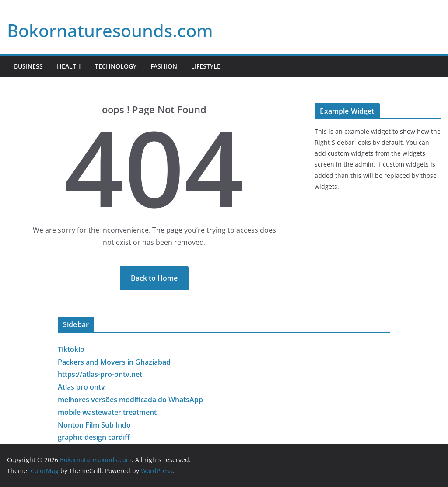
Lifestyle (206, 66)
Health (69, 66)
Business (28, 66)
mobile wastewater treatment (107, 412)
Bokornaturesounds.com (110, 30)
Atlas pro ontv (81, 387)
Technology (116, 66)
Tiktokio (71, 349)
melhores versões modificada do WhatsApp (130, 400)
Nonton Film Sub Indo (94, 425)
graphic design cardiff (94, 437)
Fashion (164, 66)
